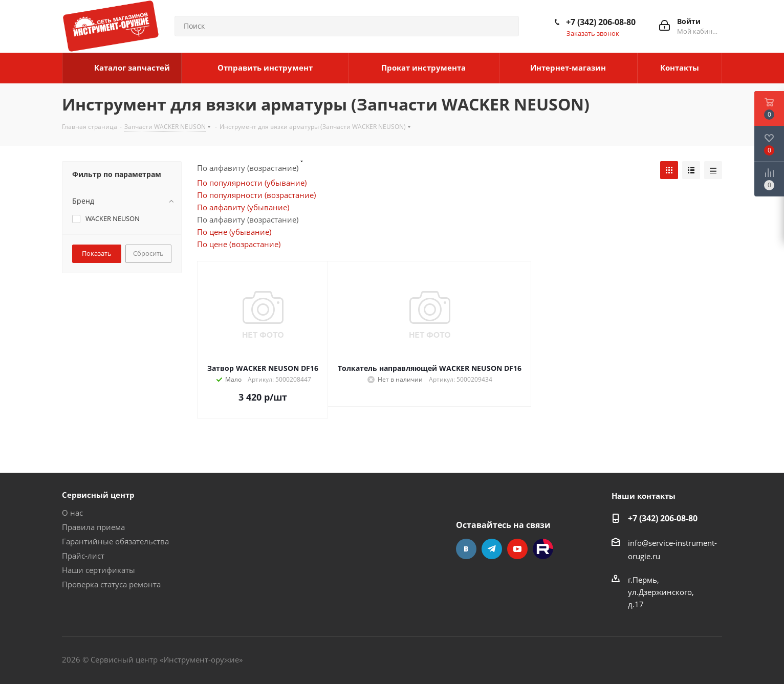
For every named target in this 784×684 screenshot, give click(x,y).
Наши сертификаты (99, 570)
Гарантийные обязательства (115, 541)
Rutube (543, 549)
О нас (72, 513)
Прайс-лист (83, 556)
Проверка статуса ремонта (111, 584)
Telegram (492, 549)
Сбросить (148, 253)
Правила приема (93, 527)
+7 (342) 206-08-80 (601, 22)
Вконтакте (466, 549)
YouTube (517, 549)
